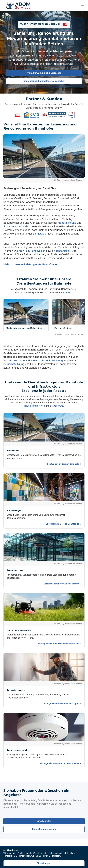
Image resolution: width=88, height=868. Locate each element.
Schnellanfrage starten (44, 829)
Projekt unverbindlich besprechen (44, 73)
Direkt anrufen (44, 821)
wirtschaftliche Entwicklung (47, 360)
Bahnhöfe (66, 293)
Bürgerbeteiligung (14, 364)
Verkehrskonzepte (14, 360)
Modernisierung (67, 223)
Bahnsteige (39, 234)
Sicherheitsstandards (16, 226)
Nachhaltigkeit (62, 251)
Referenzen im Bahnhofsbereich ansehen (44, 81)
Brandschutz (57, 406)
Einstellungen (44, 863)
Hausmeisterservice (34, 406)
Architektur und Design (32, 251)
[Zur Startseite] (18, 6)
